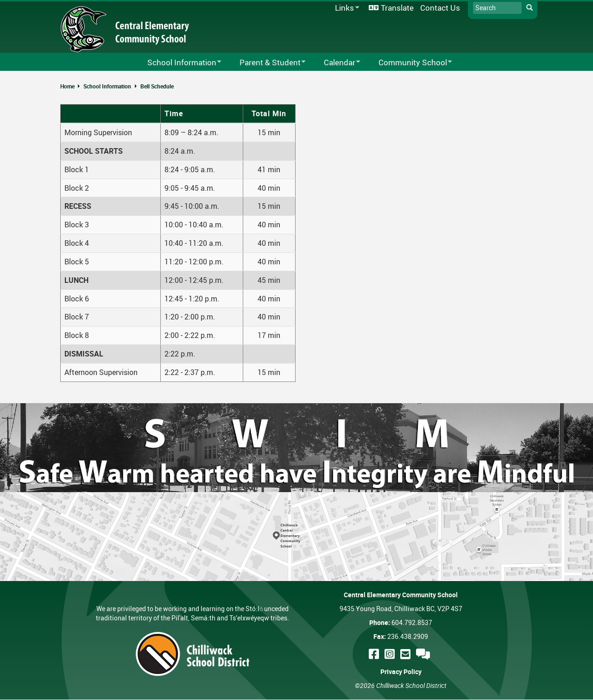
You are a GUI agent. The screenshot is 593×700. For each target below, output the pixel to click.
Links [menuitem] (346, 8)
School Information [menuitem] (178, 63)
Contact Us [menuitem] (440, 8)
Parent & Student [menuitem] (267, 63)
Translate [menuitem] (397, 8)
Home (67, 86)
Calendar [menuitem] (336, 63)
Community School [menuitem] (409, 63)
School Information (107, 86)
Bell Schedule (157, 86)
